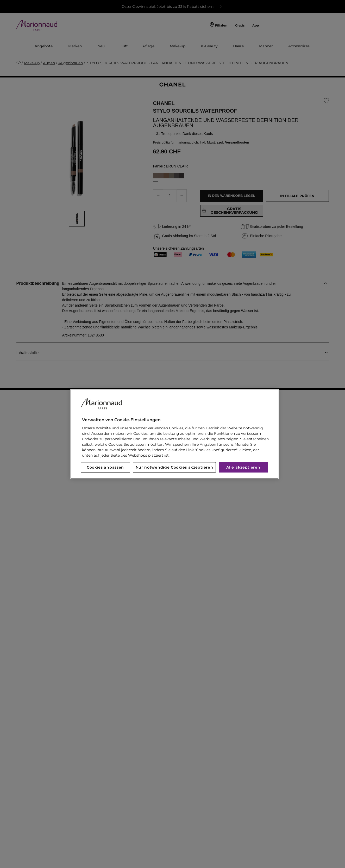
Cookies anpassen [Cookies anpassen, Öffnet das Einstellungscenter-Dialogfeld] (105, 468)
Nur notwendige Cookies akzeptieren (174, 468)
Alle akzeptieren (243, 468)
